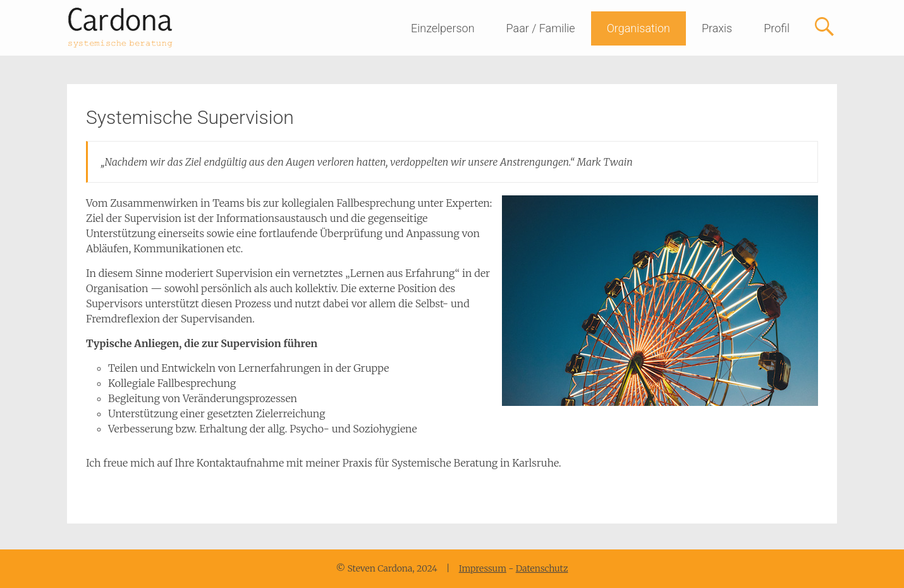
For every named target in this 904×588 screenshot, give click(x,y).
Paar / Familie (541, 28)
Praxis (717, 28)
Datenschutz (542, 568)
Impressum (483, 568)
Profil (777, 28)
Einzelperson (443, 28)
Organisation (638, 28)
